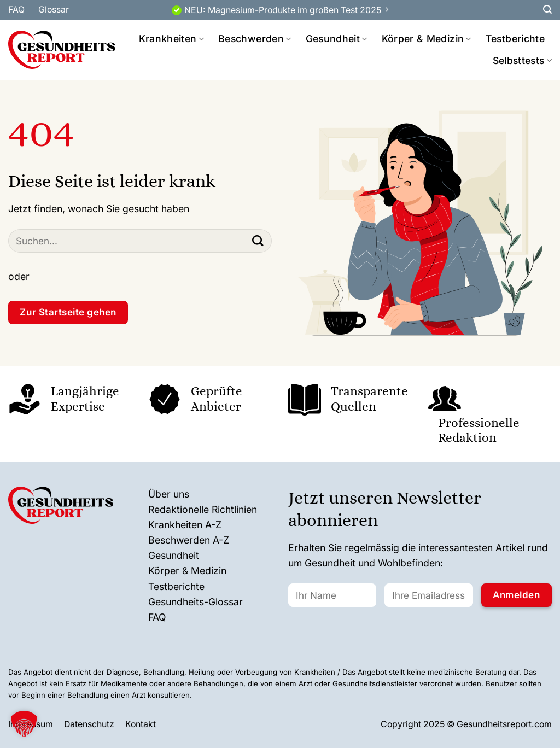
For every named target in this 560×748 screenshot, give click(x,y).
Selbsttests (522, 60)
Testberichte (515, 39)
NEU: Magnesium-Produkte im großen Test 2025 (283, 10)
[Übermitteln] (258, 241)
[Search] (547, 10)
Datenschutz (89, 724)
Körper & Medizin (427, 39)
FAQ (16, 10)
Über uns (169, 494)
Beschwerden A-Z (189, 540)
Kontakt (141, 724)
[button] (24, 724)
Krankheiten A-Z (185, 525)
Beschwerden (255, 39)
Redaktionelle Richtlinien (203, 509)
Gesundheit (337, 39)
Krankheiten (171, 39)
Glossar (54, 10)
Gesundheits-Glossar (196, 602)
